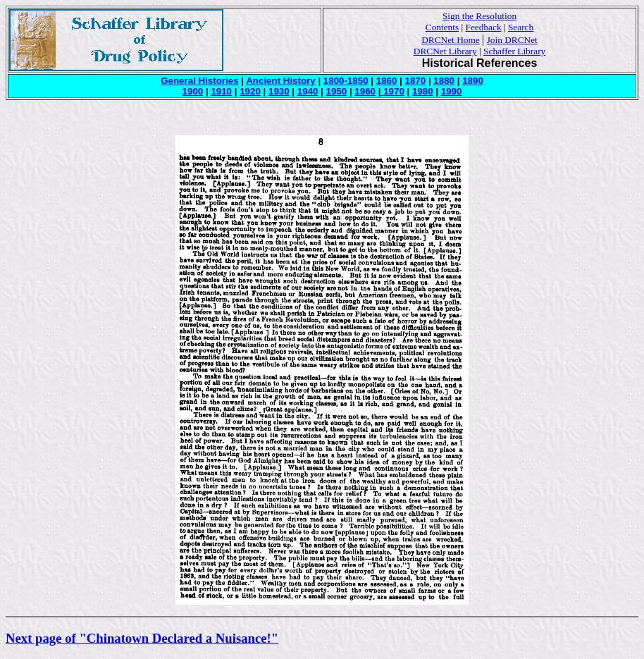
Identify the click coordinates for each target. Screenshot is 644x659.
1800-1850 (346, 81)
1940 (308, 91)
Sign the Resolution (479, 16)
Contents (442, 27)
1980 (423, 91)
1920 (250, 91)
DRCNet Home (451, 40)
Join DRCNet (512, 40)
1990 (452, 91)
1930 (279, 91)
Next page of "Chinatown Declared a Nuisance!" (142, 638)
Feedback (484, 27)
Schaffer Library (514, 51)
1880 (444, 81)
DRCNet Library (445, 51)
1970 (392, 91)
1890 (473, 81)
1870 (416, 81)
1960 (365, 91)
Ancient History (281, 81)
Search (521, 27)
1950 (337, 91)
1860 (387, 81)
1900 (193, 91)
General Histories (199, 81)
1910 (221, 91)
